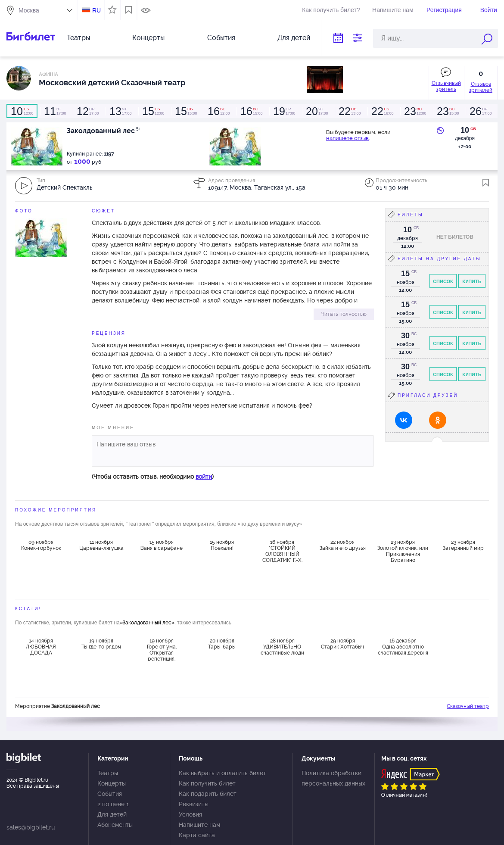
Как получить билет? (331, 10)
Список (443, 281)
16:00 (382, 111)
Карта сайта (197, 835)
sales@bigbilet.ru (31, 827)
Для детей (294, 38)
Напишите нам (393, 10)
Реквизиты (194, 804)
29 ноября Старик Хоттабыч (342, 644)
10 (465, 130)
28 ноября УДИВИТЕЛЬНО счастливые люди (282, 647)
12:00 (22, 111)
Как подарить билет (208, 794)
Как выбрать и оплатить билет (222, 773)
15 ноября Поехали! (222, 545)
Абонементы (115, 825)
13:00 (349, 111)
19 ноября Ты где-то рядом (101, 644)
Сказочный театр (468, 706)
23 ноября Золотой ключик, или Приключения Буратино (403, 551)
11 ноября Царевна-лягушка (101, 545)
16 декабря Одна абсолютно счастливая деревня (403, 647)
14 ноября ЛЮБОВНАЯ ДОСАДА (41, 647)
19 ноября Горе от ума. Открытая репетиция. (162, 649)
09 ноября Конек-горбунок (41, 545)
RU (96, 10)
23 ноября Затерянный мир (463, 545)
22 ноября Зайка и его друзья (343, 545)
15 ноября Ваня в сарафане (162, 545)
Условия (190, 814)
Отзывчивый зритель (446, 86)
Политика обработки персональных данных (333, 778)
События (221, 38)
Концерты (148, 38)
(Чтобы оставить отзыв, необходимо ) (153, 477)
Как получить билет (207, 783)
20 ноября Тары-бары (222, 644)
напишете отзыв (347, 138)
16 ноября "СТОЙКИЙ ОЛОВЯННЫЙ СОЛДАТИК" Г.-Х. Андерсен (282, 551)
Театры (78, 38)
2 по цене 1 (113, 804)
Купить (472, 281)
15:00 (186, 111)
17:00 (55, 111)
